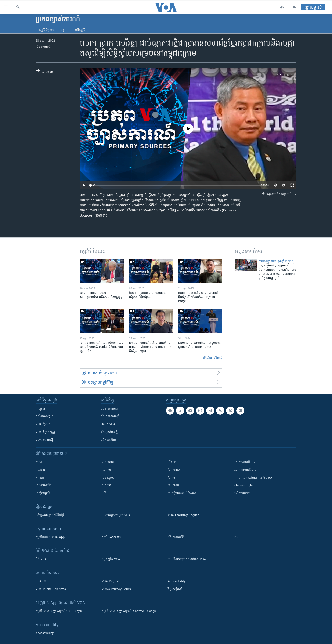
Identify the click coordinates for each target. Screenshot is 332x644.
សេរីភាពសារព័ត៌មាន (245, 470)
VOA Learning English (184, 515)
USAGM (41, 581)
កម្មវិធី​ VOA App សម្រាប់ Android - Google (129, 611)
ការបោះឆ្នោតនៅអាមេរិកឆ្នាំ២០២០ (253, 478)
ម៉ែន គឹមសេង (43, 47)
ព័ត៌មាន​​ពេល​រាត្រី (110, 417)
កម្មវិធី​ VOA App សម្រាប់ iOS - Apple (59, 611)
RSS (237, 537)
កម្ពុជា (39, 462)
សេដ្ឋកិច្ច (106, 470)
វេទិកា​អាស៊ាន (108, 440)
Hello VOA (108, 424)
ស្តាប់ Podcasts (111, 537)
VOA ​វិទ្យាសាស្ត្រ (45, 432)
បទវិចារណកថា (242, 493)
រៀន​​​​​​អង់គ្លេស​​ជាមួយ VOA (116, 515)
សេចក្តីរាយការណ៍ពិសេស (182, 493)
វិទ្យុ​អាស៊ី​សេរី (175, 589)
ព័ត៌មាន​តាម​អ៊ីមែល (178, 537)
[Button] (44, 72)
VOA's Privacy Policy (116, 589)
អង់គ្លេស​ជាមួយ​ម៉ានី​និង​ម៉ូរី (50, 515)
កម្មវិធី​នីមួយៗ (46, 30)
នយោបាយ (108, 462)
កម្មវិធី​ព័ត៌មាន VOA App (50, 537)
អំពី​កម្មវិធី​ (80, 30)
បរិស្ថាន (172, 462)
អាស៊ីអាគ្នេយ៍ (43, 493)
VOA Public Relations (51, 589)
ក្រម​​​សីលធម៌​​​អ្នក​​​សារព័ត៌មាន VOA (187, 559)
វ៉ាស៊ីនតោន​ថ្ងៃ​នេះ (45, 417)
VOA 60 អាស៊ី (44, 440)
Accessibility (177, 581)
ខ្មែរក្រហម (173, 486)
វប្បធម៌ (171, 478)
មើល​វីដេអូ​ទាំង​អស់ (213, 358)
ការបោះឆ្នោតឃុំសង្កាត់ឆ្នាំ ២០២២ (276, 261)
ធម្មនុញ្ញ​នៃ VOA (111, 559)
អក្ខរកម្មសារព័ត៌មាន (245, 462)
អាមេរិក (40, 478)
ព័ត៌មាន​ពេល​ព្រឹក (110, 409)
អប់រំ (104, 493)
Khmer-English (245, 486)
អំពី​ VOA (41, 559)
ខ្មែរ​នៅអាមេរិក (44, 486)
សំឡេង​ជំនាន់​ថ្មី (109, 432)
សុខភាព (106, 486)
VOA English (111, 581)
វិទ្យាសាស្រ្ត (174, 470)
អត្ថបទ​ (65, 30)
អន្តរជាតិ (40, 470)
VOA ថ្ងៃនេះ (43, 424)
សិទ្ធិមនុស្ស (108, 478)
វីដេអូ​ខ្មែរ (40, 409)
